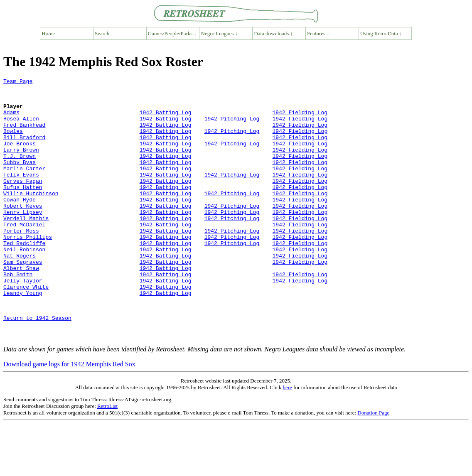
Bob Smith (18, 314)
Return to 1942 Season (37, 366)
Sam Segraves (23, 299)
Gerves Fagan (23, 202)
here (287, 440)
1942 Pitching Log (232, 127)
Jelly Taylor (23, 321)
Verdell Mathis (26, 247)
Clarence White (26, 329)
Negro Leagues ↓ (220, 33)
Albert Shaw (21, 307)
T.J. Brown (20, 172)
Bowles (13, 142)
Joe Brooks (20, 157)
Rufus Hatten (23, 209)
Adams (11, 120)
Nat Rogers (20, 292)
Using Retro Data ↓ (381, 33)
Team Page (18, 82)
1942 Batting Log (166, 120)
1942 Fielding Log (300, 120)
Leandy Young (23, 336)
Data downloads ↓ (273, 33)
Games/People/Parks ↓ (172, 33)
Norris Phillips (28, 269)
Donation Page (373, 465)
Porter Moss (21, 262)
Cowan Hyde (20, 224)
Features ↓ (318, 33)
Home (48, 33)
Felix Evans (21, 194)
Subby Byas (20, 179)
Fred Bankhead (24, 135)
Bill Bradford (24, 150)
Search (102, 33)
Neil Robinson (24, 284)
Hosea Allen (21, 127)
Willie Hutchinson (31, 217)
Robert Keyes (23, 232)
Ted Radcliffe (24, 277)
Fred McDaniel (24, 254)
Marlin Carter (24, 187)
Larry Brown (21, 164)
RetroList (107, 458)
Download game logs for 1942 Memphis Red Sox (69, 416)
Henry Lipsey (23, 239)
